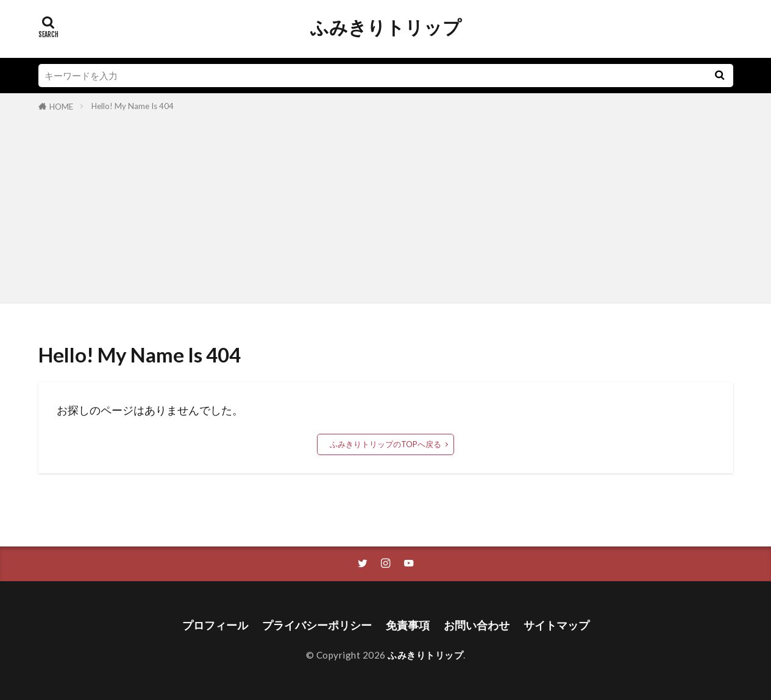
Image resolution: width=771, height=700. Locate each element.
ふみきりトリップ (386, 27)
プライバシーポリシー (317, 625)
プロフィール (215, 625)
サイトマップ (556, 625)
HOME (61, 107)
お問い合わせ (477, 625)
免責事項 (408, 625)
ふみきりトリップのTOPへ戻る (385, 444)
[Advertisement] (386, 205)
